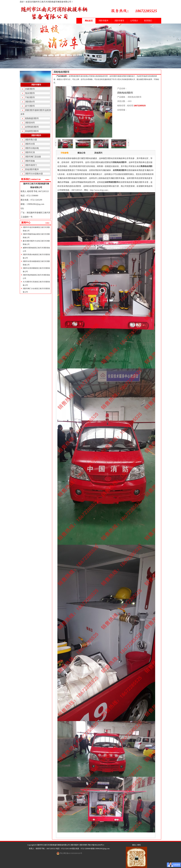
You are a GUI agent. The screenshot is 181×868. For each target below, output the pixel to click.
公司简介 (134, 21)
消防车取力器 (31, 140)
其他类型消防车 (32, 131)
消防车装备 (30, 161)
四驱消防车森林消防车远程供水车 (36, 112)
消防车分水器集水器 (34, 174)
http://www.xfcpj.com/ (99, 190)
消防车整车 (119, 21)
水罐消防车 (30, 89)
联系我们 (148, 21)
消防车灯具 (30, 152)
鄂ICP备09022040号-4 (96, 845)
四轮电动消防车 (62, 72)
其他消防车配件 (32, 169)
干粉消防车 (30, 97)
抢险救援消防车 (32, 118)
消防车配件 (104, 21)
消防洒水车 (30, 102)
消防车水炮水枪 (32, 148)
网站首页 (89, 21)
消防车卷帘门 (31, 165)
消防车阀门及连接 (33, 157)
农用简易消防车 (32, 127)
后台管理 (108, 845)
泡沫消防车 (30, 93)
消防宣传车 (30, 123)
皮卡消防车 (30, 106)
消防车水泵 (30, 144)
